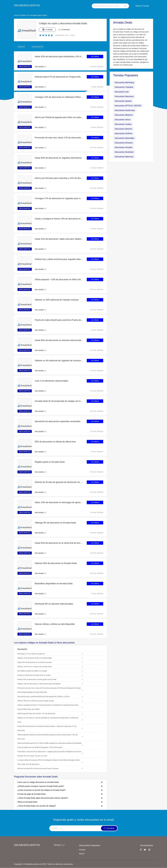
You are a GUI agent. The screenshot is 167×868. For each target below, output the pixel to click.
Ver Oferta (95, 57)
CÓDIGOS (21, 47)
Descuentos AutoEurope (125, 110)
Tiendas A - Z (59, 845)
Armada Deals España (39, 15)
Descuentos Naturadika (124, 138)
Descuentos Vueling (123, 124)
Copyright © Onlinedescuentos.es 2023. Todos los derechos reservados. (44, 864)
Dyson (82, 854)
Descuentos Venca (123, 120)
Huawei (82, 850)
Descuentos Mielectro (124, 115)
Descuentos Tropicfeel (124, 87)
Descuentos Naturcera (124, 157)
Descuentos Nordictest (124, 152)
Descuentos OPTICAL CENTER (128, 106)
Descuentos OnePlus (124, 133)
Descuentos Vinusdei (124, 147)
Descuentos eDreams (124, 143)
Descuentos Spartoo (123, 101)
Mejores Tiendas (142, 6)
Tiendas (23, 15)
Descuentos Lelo (122, 92)
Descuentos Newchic (123, 129)
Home (16, 15)
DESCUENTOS (37, 47)
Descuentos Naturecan (124, 96)
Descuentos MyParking (124, 83)
